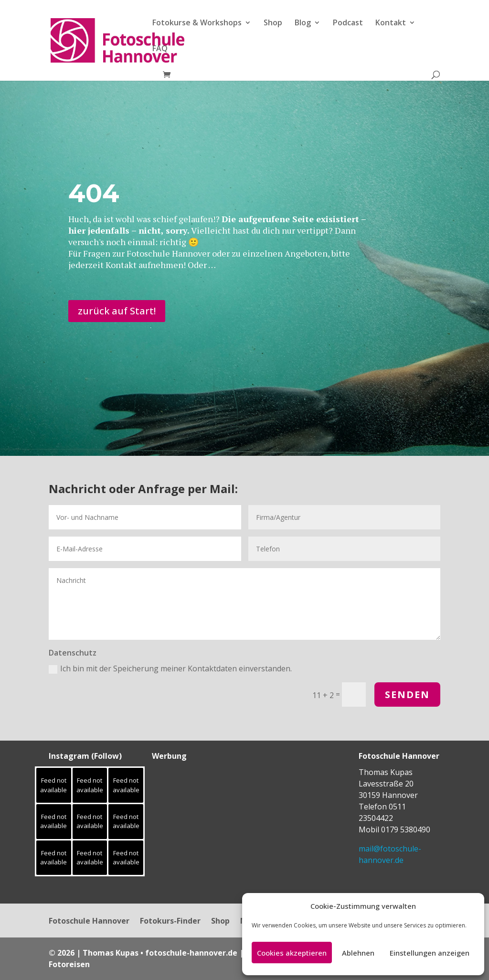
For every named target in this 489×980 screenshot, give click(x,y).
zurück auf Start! (117, 311)
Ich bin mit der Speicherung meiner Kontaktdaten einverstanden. (170, 668)
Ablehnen (358, 953)
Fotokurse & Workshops (197, 23)
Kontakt (391, 23)
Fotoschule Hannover (89, 922)
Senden (407, 695)
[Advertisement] (212, 826)
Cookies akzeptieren (292, 953)
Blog (303, 23)
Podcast (348, 23)
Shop (273, 23)
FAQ (160, 49)
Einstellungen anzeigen (430, 953)
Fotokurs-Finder (170, 922)
